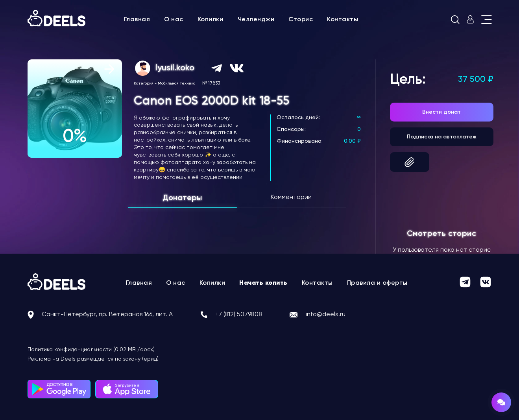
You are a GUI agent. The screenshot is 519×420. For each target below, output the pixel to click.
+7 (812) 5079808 (239, 315)
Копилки (211, 20)
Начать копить (263, 283)
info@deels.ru (326, 315)
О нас (174, 20)
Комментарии (291, 197)
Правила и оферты (377, 283)
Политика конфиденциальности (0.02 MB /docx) (91, 350)
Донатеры (182, 198)
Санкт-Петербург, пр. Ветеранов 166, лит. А (107, 315)
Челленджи (256, 20)
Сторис (301, 20)
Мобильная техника (177, 83)
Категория (144, 83)
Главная (137, 20)
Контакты (343, 20)
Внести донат (441, 112)
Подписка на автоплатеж (442, 137)
